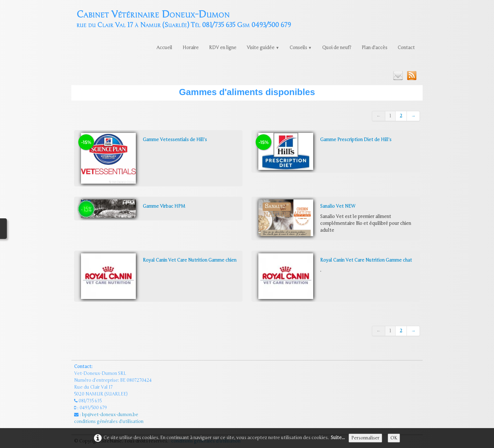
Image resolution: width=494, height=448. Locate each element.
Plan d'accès (374, 48)
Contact (406, 48)
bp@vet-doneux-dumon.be (110, 415)
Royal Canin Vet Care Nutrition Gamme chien (190, 260)
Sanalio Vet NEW (338, 206)
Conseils (301, 48)
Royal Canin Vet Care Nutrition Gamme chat (366, 260)
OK (394, 438)
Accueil (164, 48)
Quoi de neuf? (337, 48)
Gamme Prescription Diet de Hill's (356, 140)
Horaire (191, 48)
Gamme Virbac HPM (164, 206)
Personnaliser (365, 438)
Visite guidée (263, 48)
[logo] (184, 18)
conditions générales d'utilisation (109, 422)
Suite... (338, 438)
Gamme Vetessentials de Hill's (175, 140)
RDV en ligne (223, 48)
